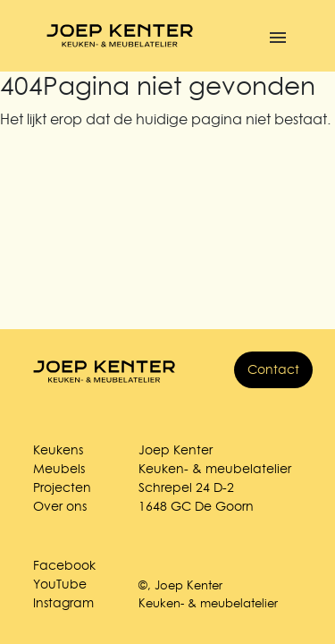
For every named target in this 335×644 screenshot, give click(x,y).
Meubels (59, 469)
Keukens (58, 450)
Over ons (60, 506)
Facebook (64, 565)
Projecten (62, 487)
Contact (273, 369)
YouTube (60, 584)
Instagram (63, 603)
